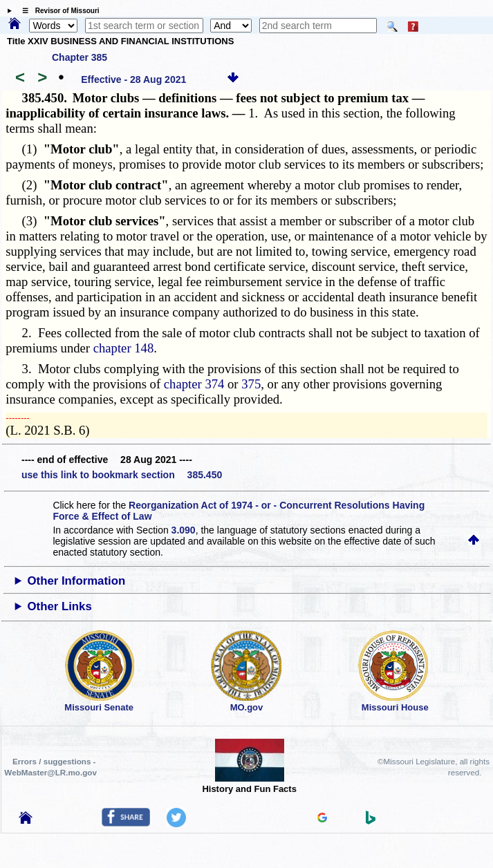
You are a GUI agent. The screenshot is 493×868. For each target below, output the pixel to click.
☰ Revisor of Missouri (57, 11)
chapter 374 (194, 384)
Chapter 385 (80, 57)
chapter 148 (124, 348)
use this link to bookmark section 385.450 (122, 475)
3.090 (184, 530)
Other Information (77, 581)
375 (251, 384)
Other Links (60, 606)
